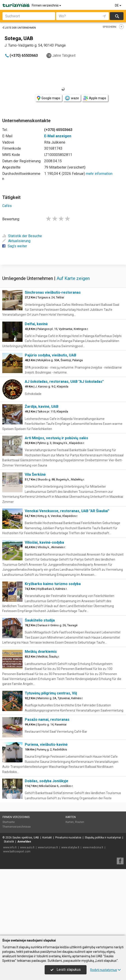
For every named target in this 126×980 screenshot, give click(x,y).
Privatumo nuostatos (68, 904)
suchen (117, 16)
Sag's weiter (15, 246)
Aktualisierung (16, 241)
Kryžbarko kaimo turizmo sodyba (53, 650)
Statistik (9, 908)
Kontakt (47, 904)
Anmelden (24, 908)
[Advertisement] (63, 297)
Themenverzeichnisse (17, 893)
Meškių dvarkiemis (41, 718)
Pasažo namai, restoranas (47, 786)
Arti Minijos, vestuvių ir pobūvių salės (56, 504)
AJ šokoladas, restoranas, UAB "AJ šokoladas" (64, 448)
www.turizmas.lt (48, 914)
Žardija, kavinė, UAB (42, 473)
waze (72, 98)
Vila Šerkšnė (35, 541)
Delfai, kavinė (36, 390)
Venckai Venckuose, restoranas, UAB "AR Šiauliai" (67, 577)
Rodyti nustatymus (105, 970)
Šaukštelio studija (40, 687)
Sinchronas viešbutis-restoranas (53, 359)
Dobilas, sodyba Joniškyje (47, 847)
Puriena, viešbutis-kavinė (46, 811)
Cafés (7, 206)
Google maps (49, 98)
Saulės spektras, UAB (26, 904)
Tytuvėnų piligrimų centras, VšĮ (51, 760)
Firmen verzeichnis (47, 5)
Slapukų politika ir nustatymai (103, 904)
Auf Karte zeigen (73, 345)
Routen (80, 888)
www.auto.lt (27, 914)
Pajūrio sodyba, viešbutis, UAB (50, 422)
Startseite (9, 888)
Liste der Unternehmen (19, 28)
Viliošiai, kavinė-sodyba (44, 609)
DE (118, 5)
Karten (71, 883)
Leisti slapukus (66, 970)
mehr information (99, 174)
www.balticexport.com (17, 918)
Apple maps (95, 98)
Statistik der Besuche (22, 236)
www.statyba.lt (70, 914)
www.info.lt (10, 914)
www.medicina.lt (93, 914)
